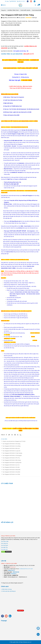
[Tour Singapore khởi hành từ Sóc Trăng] (21, 5)
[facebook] (28, 1)
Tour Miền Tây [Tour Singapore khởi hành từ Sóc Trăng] (4, 547)
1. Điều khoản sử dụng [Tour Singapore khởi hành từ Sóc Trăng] (6, 589)
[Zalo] (22, 435)
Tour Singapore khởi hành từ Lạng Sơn (11, 451)
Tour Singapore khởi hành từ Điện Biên (11, 470)
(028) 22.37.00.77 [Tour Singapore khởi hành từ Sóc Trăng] (21, 1)
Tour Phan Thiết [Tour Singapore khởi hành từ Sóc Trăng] (5, 541)
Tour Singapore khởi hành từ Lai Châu (11, 474)
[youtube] (31, 1)
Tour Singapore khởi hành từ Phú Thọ (11, 458)
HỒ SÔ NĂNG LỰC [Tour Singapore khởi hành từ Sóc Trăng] (7, 522)
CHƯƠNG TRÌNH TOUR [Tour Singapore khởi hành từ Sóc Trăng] (13, 10)
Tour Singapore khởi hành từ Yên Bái (11, 467)
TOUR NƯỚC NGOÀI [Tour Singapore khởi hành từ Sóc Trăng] (25, 10)
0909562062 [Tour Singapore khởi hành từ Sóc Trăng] (13, 1)
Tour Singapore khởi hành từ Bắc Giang (12, 460)
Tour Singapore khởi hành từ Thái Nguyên (12, 455)
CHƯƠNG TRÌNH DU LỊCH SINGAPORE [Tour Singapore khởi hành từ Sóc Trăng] (12, 54)
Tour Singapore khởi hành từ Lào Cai (11, 465)
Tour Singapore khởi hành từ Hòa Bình (11, 472)
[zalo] (34, 1)
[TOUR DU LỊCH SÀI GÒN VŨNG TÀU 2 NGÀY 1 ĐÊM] (11, 570)
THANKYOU (20, 610)
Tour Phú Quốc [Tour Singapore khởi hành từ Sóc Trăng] (5, 545)
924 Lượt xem (21, 18)
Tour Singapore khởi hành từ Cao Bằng (11, 446)
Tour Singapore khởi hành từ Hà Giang (11, 444)
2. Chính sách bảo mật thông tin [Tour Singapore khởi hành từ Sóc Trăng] (8, 591)
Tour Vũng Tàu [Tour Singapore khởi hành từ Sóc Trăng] (4, 543)
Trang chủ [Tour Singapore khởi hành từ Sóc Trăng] (3, 10)
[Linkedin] (12, 435)
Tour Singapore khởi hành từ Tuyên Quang (12, 453)
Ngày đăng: (4, 18)
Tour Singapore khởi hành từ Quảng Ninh (12, 463)
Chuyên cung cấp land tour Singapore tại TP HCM (14, 441)
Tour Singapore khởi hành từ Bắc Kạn (11, 448)
